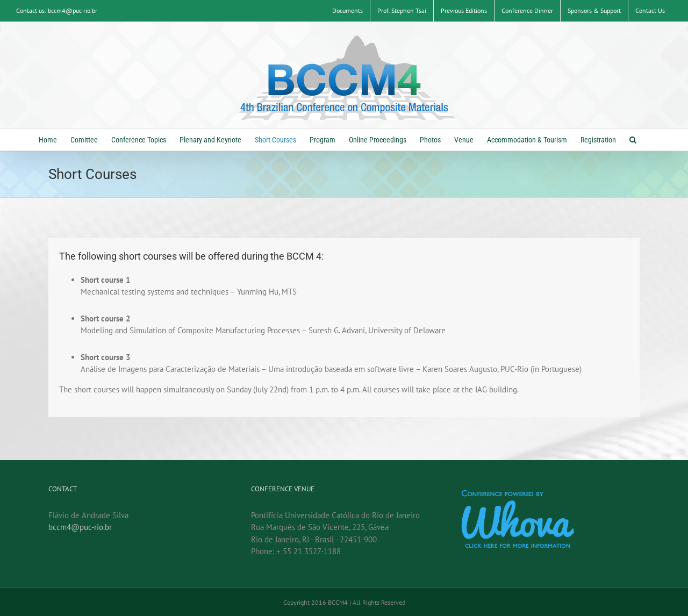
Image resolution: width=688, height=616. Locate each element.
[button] (633, 140)
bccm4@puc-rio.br (80, 528)
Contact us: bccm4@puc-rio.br (57, 10)
